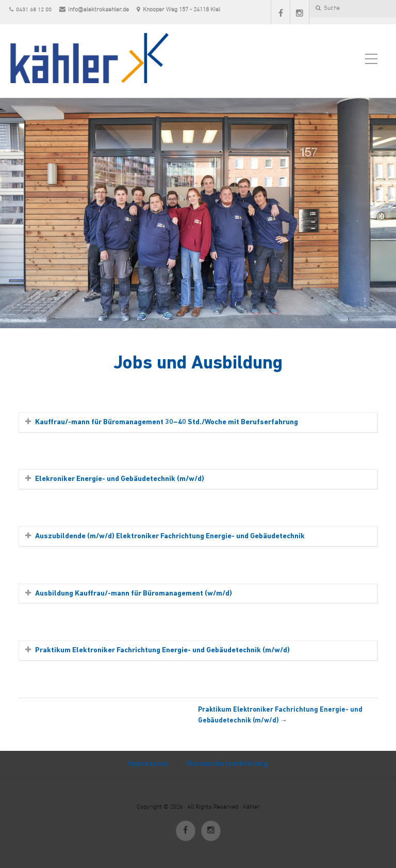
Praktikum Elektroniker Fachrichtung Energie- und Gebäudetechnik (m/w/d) (162, 650)
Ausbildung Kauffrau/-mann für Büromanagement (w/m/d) (134, 594)
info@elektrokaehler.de (98, 10)
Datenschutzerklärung (227, 764)
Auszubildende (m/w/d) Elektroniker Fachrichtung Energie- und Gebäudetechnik (170, 536)
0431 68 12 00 (34, 10)
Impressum (148, 764)
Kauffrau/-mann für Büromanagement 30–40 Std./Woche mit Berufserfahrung (167, 422)
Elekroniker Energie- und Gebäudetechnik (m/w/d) (120, 479)
